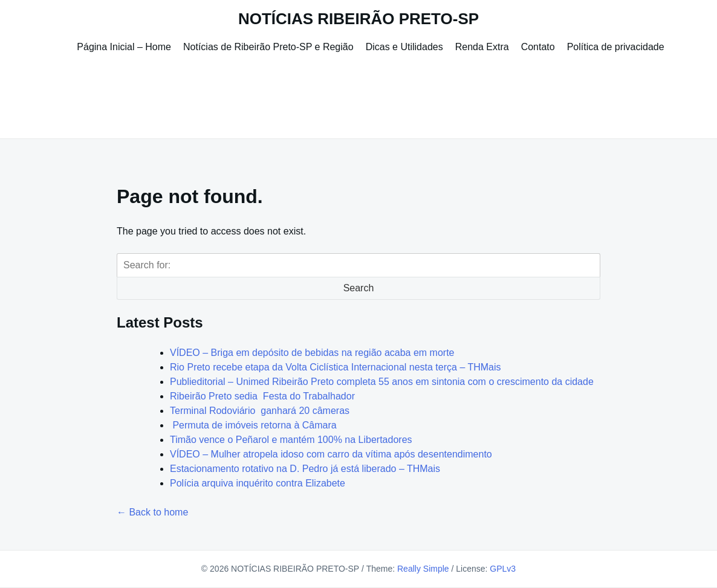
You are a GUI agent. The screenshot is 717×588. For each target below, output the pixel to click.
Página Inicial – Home (124, 47)
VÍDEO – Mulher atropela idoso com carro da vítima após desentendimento (331, 454)
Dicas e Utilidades (404, 47)
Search (359, 288)
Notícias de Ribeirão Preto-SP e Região (268, 47)
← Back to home (152, 512)
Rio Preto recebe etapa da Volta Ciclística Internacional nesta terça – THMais (336, 367)
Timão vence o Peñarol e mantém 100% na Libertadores (291, 440)
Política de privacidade (616, 47)
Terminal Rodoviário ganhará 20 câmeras (260, 411)
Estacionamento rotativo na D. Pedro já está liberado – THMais (305, 469)
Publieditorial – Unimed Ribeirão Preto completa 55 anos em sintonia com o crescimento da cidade (382, 382)
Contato (538, 47)
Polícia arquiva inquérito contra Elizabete (258, 483)
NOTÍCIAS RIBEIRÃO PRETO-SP (359, 19)
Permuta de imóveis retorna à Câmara (253, 425)
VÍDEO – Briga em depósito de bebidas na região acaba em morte (312, 353)
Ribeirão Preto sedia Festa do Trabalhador (262, 396)
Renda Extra (482, 47)
